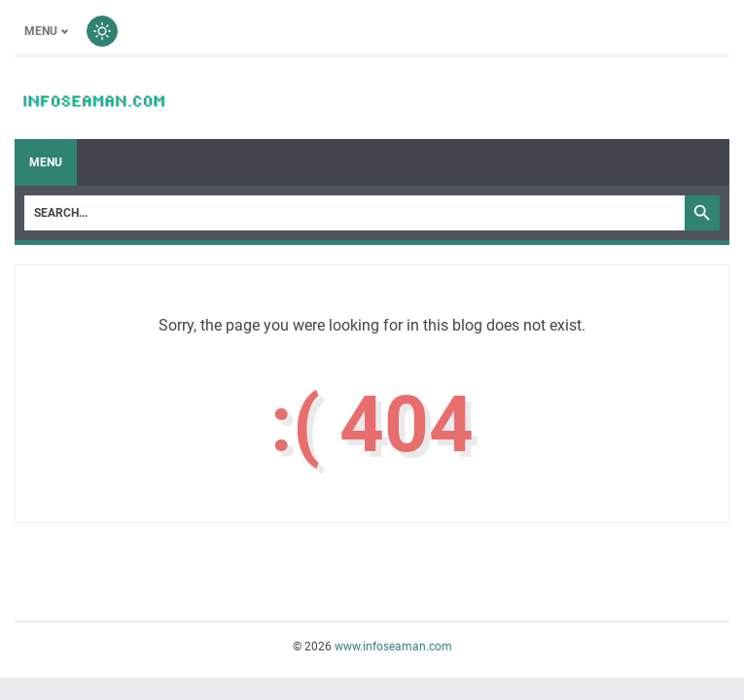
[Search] (354, 213)
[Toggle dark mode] (102, 31)
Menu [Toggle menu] (41, 31)
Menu (46, 162)
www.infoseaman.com (393, 647)
